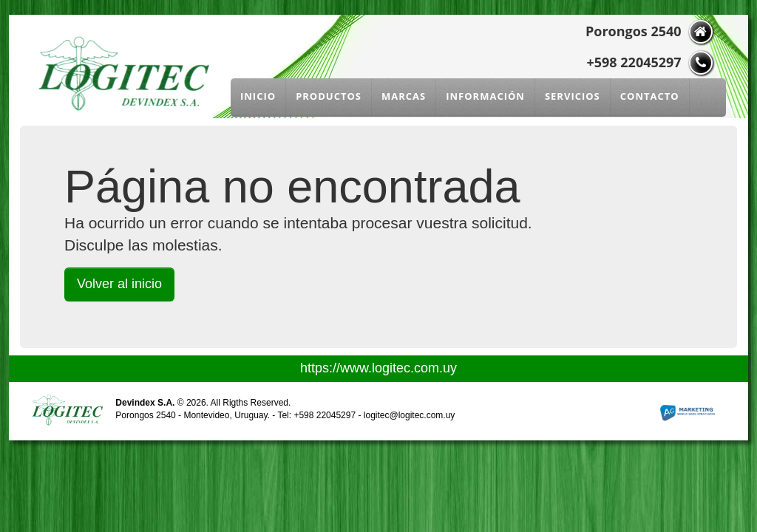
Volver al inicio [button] (119, 284)
